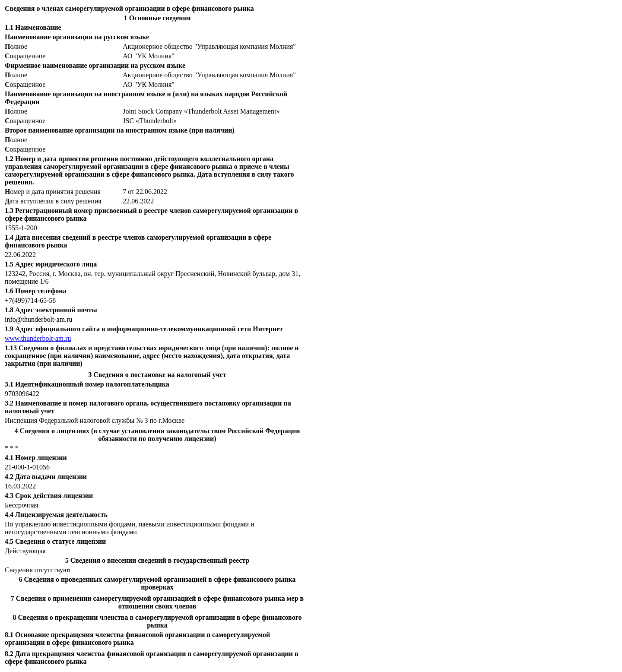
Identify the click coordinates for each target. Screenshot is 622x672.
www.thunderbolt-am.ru (38, 338)
